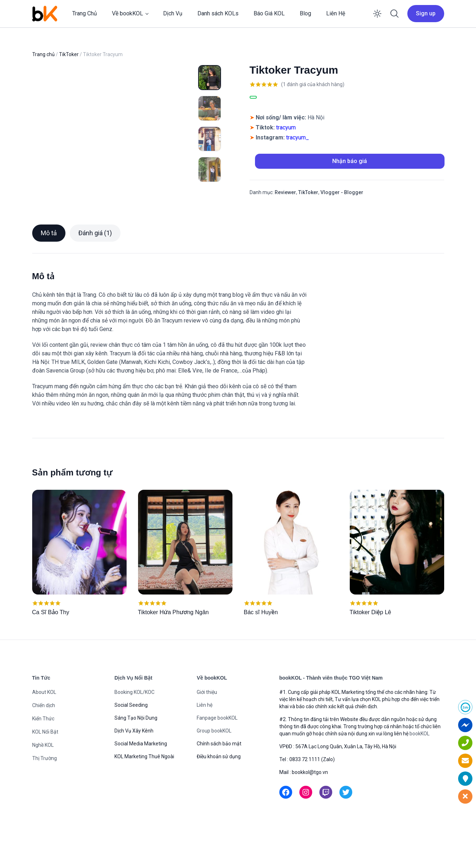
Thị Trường (45, 792)
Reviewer (285, 192)
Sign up (426, 13)
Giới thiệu (207, 726)
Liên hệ (205, 739)
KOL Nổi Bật (45, 765)
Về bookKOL (127, 13)
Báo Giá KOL (269, 13)
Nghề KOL (43, 779)
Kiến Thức (43, 752)
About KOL (44, 726)
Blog (305, 13)
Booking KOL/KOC (134, 726)
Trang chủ (43, 54)
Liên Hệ (336, 13)
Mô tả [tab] (49, 267)
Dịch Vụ (173, 13)
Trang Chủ (85, 13)
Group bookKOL (214, 764)
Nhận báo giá (350, 161)
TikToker (69, 54)
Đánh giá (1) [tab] (95, 267)
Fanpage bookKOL (217, 751)
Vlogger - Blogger (342, 192)
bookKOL (419, 767)
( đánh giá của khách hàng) (313, 84)
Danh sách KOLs (218, 13)
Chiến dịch (44, 739)
